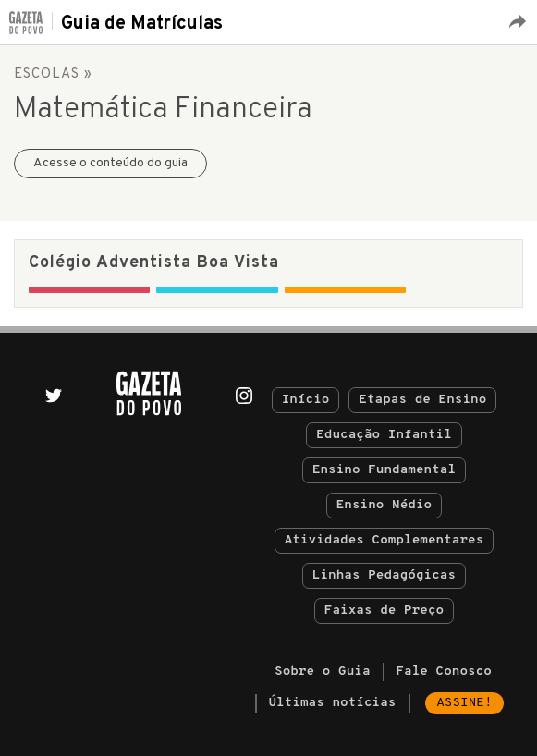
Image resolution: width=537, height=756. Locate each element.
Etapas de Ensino (422, 400)
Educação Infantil (384, 435)
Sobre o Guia (323, 671)
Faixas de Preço (384, 610)
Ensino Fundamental (384, 470)
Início (306, 400)
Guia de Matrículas (142, 24)
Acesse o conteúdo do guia (110, 163)
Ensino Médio (384, 505)
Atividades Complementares (384, 540)
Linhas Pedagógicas (384, 575)
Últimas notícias (332, 703)
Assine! (464, 703)
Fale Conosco (444, 671)
